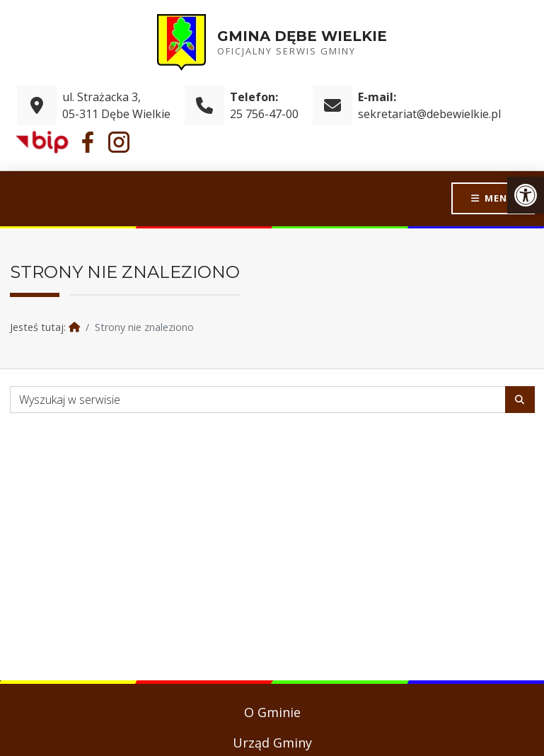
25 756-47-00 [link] (264, 114)
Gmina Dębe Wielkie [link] (302, 36)
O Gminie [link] (272, 712)
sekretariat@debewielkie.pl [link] (429, 114)
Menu (499, 198)
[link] (526, 195)
